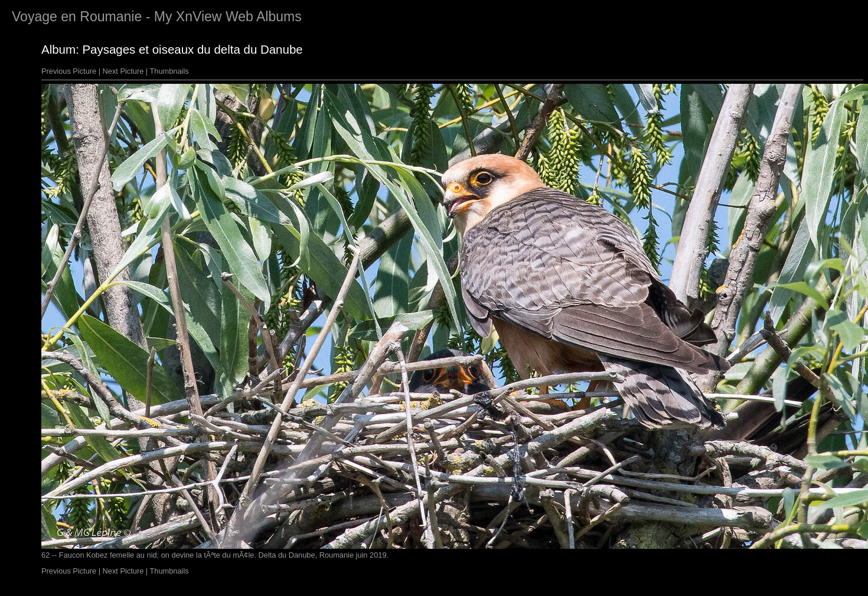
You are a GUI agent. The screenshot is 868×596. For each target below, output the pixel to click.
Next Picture (123, 71)
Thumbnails (169, 71)
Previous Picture (69, 71)
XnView (199, 17)
